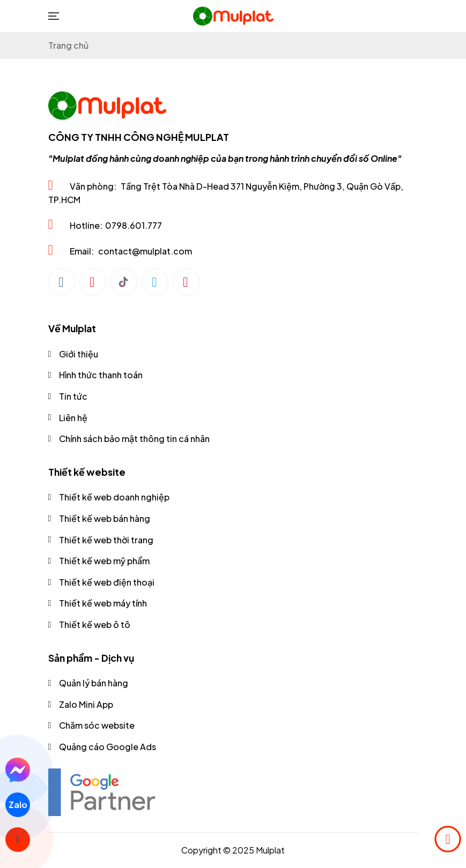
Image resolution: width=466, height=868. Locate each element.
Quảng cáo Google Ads (108, 747)
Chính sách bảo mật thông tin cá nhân (134, 439)
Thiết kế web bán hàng (105, 518)
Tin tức (73, 396)
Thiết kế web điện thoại (107, 582)
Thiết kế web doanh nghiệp (114, 497)
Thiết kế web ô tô (95, 624)
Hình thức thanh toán (101, 375)
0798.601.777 (134, 225)
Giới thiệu (79, 354)
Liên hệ (73, 418)
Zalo (17, 805)
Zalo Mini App (86, 704)
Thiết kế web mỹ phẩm (104, 561)
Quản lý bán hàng (94, 683)
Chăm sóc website (97, 725)
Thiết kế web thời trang (106, 540)
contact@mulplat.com (145, 251)
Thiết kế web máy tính (103, 603)
